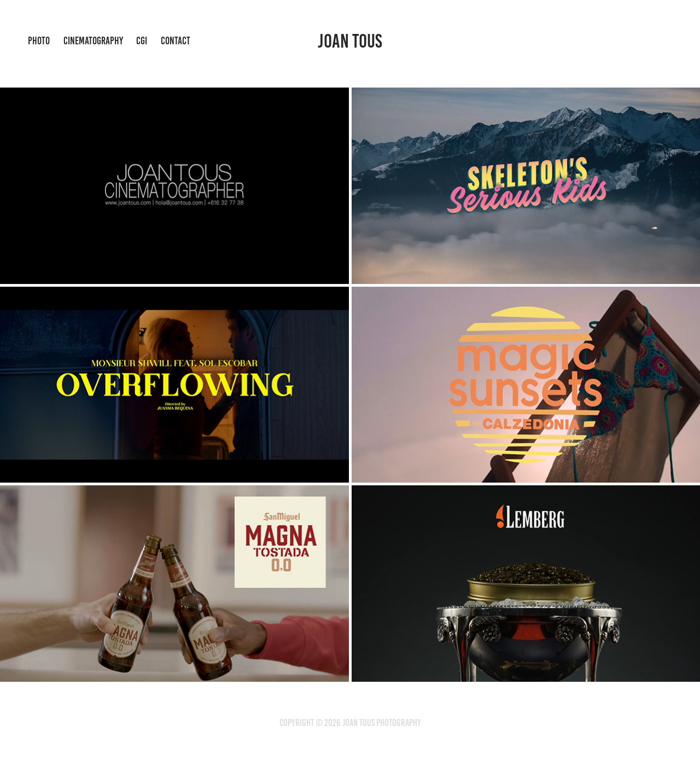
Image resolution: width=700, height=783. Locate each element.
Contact (176, 41)
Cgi (142, 41)
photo (39, 41)
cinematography (93, 41)
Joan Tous (350, 41)
